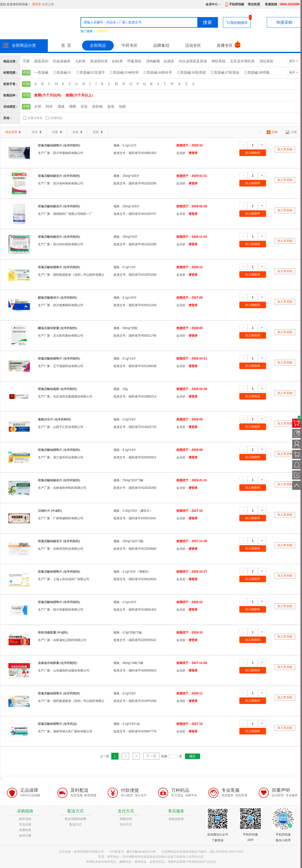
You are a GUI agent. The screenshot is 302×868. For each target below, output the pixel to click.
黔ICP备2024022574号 (141, 852)
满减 (61, 107)
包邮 (122, 107)
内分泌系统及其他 (193, 61)
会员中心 (212, 4)
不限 (26, 61)
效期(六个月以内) (48, 95)
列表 (275, 132)
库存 (37, 132)
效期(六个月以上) (79, 95)
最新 (98, 132)
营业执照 (254, 4)
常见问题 (25, 824)
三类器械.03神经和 (124, 73)
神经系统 (218, 61)
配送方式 (75, 824)
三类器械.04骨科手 (158, 73)
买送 (84, 107)
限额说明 (126, 819)
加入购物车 (253, 153)
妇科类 (118, 61)
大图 (294, 132)
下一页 (151, 756)
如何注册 (25, 836)
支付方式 (126, 824)
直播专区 (102, 31)
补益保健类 (62, 61)
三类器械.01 (62, 73)
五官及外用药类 (242, 61)
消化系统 (266, 61)
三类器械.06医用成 (191, 73)
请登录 (36, 4)
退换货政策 (176, 819)
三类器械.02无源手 (91, 73)
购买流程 (25, 819)
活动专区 (193, 45)
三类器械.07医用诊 (225, 73)
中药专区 (130, 45)
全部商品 (98, 45)
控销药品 (56, 118)
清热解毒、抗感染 (160, 61)
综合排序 (13, 132)
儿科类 (80, 61)
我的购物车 (239, 23)
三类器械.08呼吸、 (258, 73)
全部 (38, 107)
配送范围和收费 (75, 819)
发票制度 (25, 830)
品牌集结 (161, 45)
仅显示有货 (35, 118)
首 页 (66, 45)
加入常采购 (285, 149)
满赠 (72, 107)
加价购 (97, 107)
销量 (57, 132)
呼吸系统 (134, 61)
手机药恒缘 (237, 4)
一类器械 (41, 73)
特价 (49, 107)
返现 (111, 107)
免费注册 (48, 4)
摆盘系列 (41, 61)
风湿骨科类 (99, 61)
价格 (78, 132)
